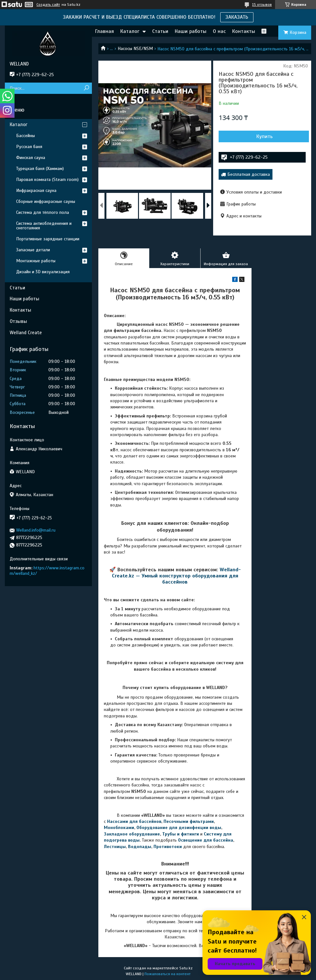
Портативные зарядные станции (48, 239)
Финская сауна (31, 158)
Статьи (160, 31)
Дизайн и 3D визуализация (43, 272)
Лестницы (115, 847)
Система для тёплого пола (43, 212)
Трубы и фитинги (181, 834)
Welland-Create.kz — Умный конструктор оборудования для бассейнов (176, 576)
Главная (104, 31)
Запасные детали (33, 250)
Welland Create (26, 333)
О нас (219, 31)
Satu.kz (186, 968)
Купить (265, 136)
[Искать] (86, 88)
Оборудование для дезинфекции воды (179, 828)
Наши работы (191, 31)
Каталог (130, 31)
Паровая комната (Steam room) (47, 180)
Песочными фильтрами (189, 821)
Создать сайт (48, 5)
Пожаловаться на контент (168, 974)
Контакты (244, 31)
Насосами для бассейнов (134, 821)
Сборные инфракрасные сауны (46, 201)
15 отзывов (262, 5)
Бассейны (25, 136)
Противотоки (168, 847)
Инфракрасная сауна (36, 190)
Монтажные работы (36, 261)
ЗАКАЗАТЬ (237, 17)
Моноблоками (119, 828)
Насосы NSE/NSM (135, 49)
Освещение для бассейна (206, 840)
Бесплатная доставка (249, 174)
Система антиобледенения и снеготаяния (44, 226)
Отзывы (18, 321)
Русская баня (29, 147)
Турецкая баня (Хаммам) (40, 169)
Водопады (140, 847)
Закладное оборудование (132, 834)
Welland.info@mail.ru (36, 530)
